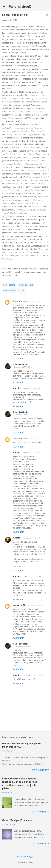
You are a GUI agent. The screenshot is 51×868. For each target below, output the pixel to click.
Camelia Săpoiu (21, 364)
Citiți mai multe (40, 770)
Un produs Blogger (26, 857)
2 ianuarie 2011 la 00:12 (32, 301)
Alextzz (17, 538)
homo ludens (9, 285)
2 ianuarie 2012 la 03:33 (35, 605)
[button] (47, 15)
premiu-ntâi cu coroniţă (14, 290)
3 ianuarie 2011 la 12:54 (23, 415)
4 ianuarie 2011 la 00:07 (32, 439)
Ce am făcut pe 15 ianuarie (17, 820)
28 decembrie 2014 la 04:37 (32, 675)
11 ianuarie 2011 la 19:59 (31, 577)
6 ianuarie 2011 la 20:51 (31, 453)
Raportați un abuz (26, 862)
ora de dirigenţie (26, 285)
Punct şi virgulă (20, 7)
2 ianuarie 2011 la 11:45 (23, 367)
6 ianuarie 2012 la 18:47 (23, 646)
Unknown (17, 301)
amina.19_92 (19, 605)
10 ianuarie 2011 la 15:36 (31, 538)
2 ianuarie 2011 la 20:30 (31, 388)
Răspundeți (19, 359)
